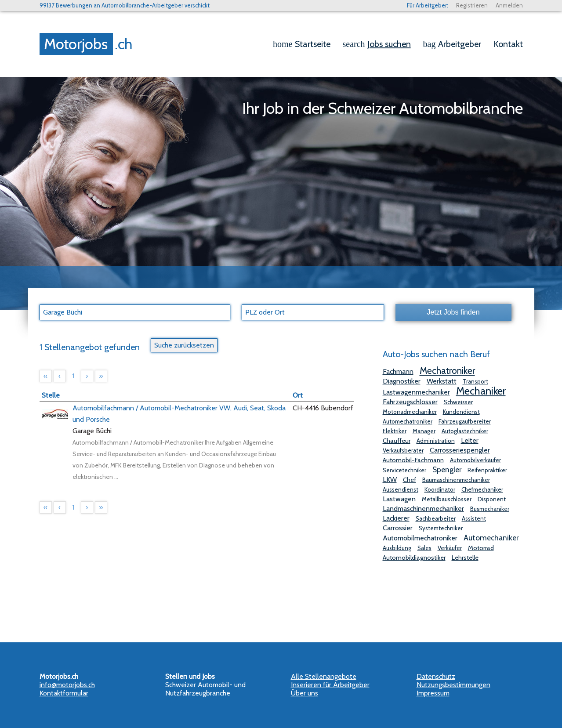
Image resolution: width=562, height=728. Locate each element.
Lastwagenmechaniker (416, 392)
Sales (424, 548)
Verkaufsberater (403, 450)
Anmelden (509, 5)
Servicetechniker (404, 470)
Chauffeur (397, 441)
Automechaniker (491, 538)
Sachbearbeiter (436, 518)
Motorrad (481, 548)
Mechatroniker (447, 370)
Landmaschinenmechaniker (423, 509)
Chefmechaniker (482, 489)
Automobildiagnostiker (414, 558)
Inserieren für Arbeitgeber (330, 685)
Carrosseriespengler (460, 450)
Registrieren (472, 5)
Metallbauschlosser (447, 499)
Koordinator (440, 489)
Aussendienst (401, 489)
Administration (436, 441)
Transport (475, 381)
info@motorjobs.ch (67, 685)
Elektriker (395, 431)
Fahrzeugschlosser (410, 402)
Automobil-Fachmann (413, 460)
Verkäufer (450, 548)
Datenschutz (436, 676)
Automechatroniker (408, 421)
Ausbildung (397, 548)
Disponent (492, 499)
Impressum (433, 693)
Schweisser (458, 402)
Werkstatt (442, 381)
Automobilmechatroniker (420, 538)
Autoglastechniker (465, 431)
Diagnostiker (402, 381)
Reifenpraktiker (487, 470)
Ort (298, 395)
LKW (390, 480)
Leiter (470, 440)
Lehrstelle (465, 558)
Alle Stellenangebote (324, 676)
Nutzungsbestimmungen (453, 685)
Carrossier (398, 528)
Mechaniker (481, 391)
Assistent (474, 518)
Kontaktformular (64, 693)
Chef (410, 480)
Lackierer (396, 518)
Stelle (51, 395)
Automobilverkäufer (475, 460)
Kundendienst (461, 412)
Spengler (447, 469)
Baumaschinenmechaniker (456, 480)
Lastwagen (399, 499)
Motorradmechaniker (410, 412)
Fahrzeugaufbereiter (465, 421)
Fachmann (398, 371)
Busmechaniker (490, 509)
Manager (424, 431)
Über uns (305, 693)
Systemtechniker (441, 528)
